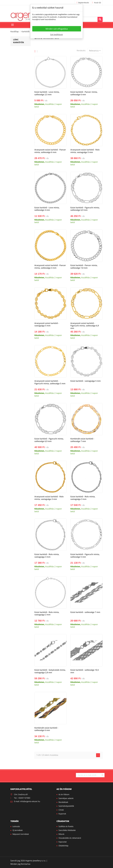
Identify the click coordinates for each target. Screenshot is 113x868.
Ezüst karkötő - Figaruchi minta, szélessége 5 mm (85, 556)
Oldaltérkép (64, 846)
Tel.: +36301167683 (22, 798)
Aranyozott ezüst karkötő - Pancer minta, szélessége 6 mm (50, 151)
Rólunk (61, 834)
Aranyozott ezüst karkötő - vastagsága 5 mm (47, 325)
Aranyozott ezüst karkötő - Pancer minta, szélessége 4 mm (50, 267)
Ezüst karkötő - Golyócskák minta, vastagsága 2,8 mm (50, 671)
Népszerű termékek (21, 834)
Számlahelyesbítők (66, 806)
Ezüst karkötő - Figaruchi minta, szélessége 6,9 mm (85, 209)
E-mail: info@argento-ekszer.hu (27, 801)
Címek (61, 810)
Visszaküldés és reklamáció (70, 838)
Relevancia (95, 51)
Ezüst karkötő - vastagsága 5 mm (85, 381)
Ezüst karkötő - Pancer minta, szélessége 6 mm (84, 93)
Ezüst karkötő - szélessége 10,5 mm (85, 671)
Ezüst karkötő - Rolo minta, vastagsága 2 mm (47, 614)
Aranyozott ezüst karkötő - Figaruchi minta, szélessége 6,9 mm (85, 326)
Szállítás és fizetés (66, 826)
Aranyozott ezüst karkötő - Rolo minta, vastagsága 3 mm (49, 498)
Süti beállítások (56, 35)
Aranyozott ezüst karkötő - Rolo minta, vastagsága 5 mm (85, 151)
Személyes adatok (66, 798)
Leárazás (16, 826)
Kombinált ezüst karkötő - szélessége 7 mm (82, 440)
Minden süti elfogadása (57, 29)
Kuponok (62, 814)
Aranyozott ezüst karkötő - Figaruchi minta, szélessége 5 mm (50, 382)
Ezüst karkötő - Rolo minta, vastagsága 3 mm (83, 498)
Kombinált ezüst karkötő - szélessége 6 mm (46, 729)
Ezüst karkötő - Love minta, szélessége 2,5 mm (47, 93)
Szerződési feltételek (67, 830)
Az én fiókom (64, 789)
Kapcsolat (63, 842)
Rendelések (63, 802)
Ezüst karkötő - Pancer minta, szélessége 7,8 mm (84, 267)
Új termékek (18, 830)
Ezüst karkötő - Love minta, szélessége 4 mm (47, 209)
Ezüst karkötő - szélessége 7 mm (85, 612)
